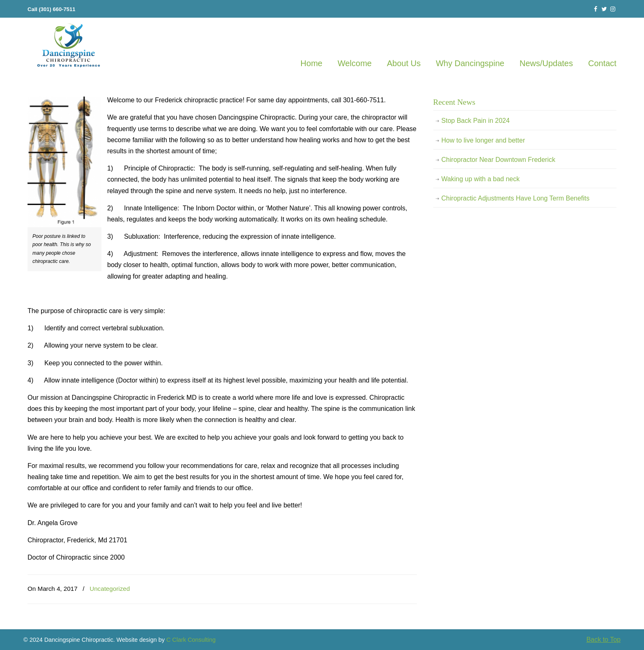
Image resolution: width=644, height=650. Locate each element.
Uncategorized (110, 589)
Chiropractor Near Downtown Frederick (498, 160)
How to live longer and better (483, 140)
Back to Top (604, 640)
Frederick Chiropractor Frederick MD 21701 (69, 46)
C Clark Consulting (191, 640)
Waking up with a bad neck (481, 179)
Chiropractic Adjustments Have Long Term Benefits (516, 198)
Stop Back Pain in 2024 (476, 121)
